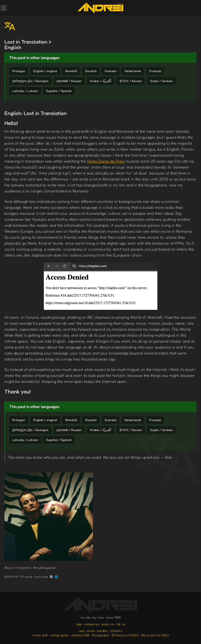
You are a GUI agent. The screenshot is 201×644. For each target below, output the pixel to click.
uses (82, 631)
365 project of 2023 (155, 635)
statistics (116, 631)
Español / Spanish (59, 91)
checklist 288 (80, 635)
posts (91, 631)
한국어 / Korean (131, 81)
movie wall (40, 635)
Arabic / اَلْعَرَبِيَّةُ (100, 81)
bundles (102, 631)
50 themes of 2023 (125, 635)
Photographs (100, 635)
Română (71, 71)
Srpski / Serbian (161, 81)
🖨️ (51, 577)
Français (155, 71)
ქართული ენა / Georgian (30, 81)
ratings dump (59, 635)
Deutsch (91, 71)
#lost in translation (18, 568)
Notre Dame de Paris (106, 161)
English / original (45, 71)
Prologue (19, 71)
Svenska (111, 71)
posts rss (108, 624)
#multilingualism (45, 568)
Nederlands (133, 71)
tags (79, 624)
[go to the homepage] (100, 8)
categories (92, 624)
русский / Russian (69, 81)
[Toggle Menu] (3, 8)
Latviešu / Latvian (25, 91)
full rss (121, 624)
